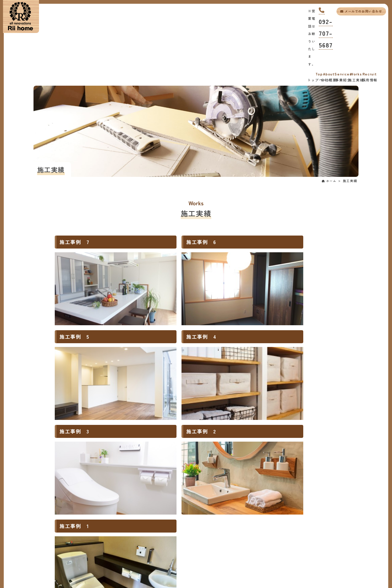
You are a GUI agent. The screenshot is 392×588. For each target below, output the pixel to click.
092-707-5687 (302, 9)
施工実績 (243, 25)
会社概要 (127, 25)
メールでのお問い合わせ (355, 11)
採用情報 (301, 25)
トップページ (68, 25)
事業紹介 (185, 25)
